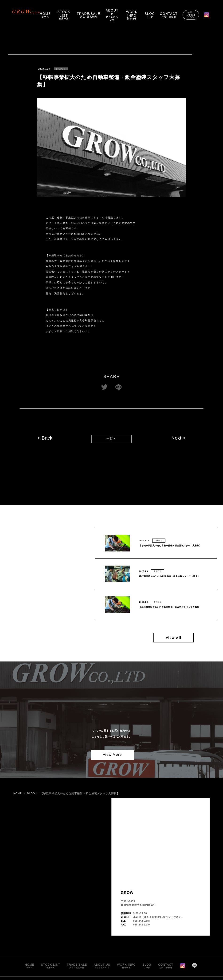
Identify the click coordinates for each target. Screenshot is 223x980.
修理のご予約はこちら (191, 15)
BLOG (31, 793)
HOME (18, 793)
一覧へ (111, 439)
